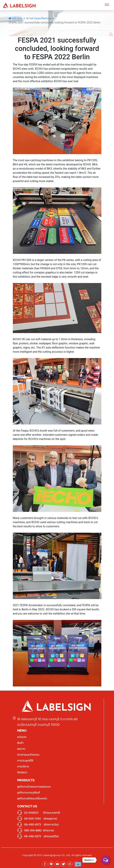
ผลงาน (21, 749)
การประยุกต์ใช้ (25, 760)
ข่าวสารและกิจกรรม (39, 18)
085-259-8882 (33, 830)
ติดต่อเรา (22, 772)
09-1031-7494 (32, 818)
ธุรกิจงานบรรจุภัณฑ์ (29, 792)
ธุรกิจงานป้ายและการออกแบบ (34, 787)
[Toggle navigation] (107, 5)
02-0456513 (31, 813)
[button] (78, 864)
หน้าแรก (16, 18)
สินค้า (20, 743)
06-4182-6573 (33, 824)
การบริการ (23, 766)
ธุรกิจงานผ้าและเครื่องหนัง (32, 798)
